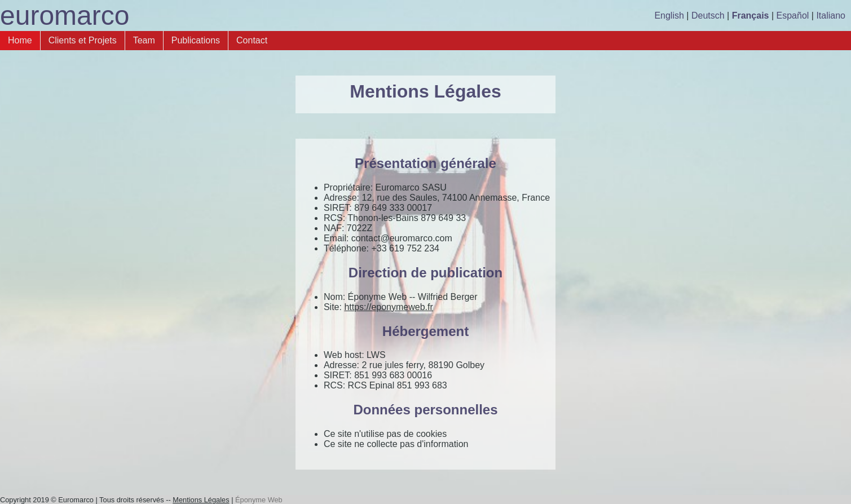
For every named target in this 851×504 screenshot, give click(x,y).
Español (793, 16)
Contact (252, 40)
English (669, 16)
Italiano (831, 16)
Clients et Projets (83, 40)
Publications (196, 40)
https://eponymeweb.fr (388, 307)
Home (20, 40)
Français (751, 16)
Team (144, 40)
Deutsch (708, 16)
